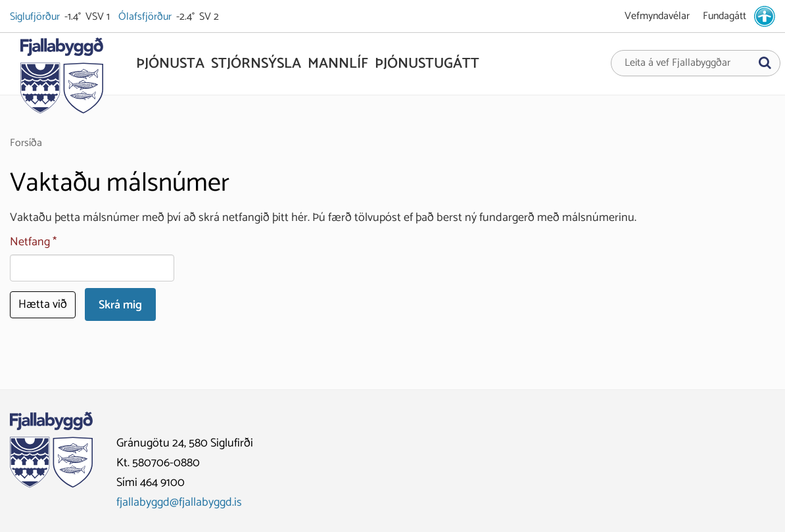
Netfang (30, 242)
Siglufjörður (36, 17)
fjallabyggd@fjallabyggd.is (179, 502)
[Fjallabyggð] (61, 80)
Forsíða (26, 143)
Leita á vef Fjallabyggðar (678, 63)
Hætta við (43, 304)
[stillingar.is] (765, 16)
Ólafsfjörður (146, 17)
